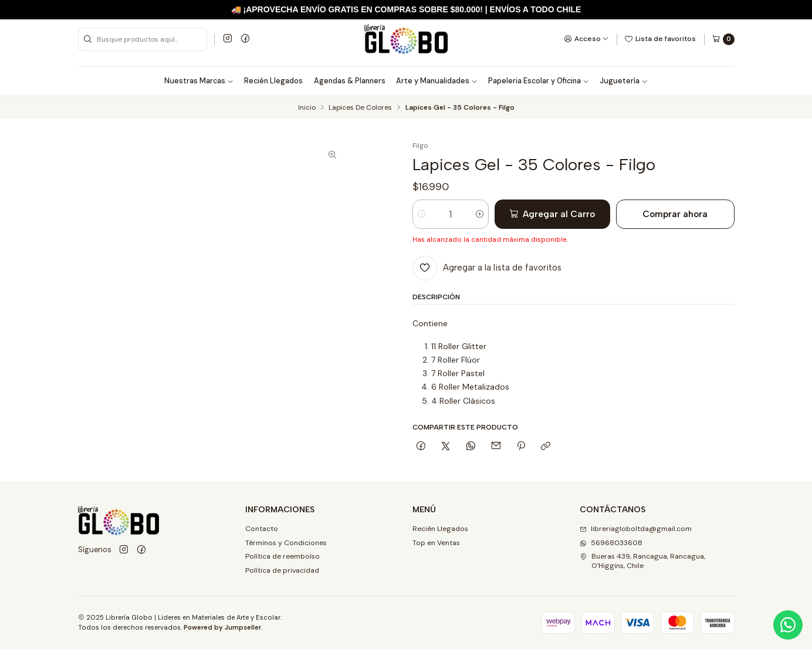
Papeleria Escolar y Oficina (539, 81)
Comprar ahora (675, 214)
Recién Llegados (273, 81)
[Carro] (723, 39)
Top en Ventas (436, 543)
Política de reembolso (282, 556)
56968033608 (611, 543)
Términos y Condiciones (286, 543)
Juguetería (624, 81)
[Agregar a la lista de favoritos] (487, 268)
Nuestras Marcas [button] (199, 81)
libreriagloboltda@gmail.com (636, 529)
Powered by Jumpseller (222, 627)
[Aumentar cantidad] (480, 214)
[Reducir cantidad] (422, 214)
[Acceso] (586, 39)
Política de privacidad (282, 570)
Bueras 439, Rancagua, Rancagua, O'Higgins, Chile (642, 561)
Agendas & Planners (350, 81)
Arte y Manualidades (437, 81)
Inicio (307, 108)
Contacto (262, 529)
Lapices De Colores (360, 108)
